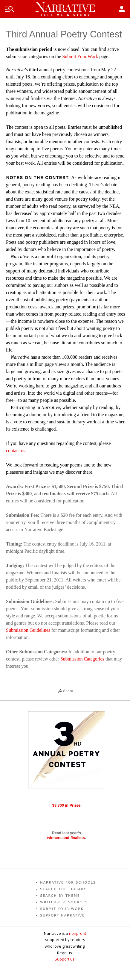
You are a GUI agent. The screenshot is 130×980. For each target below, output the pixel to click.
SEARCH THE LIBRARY (63, 889)
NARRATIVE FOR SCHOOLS (68, 883)
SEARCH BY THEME (60, 896)
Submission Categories (82, 659)
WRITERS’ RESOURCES (64, 902)
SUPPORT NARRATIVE (62, 915)
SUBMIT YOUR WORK (62, 909)
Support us (65, 959)
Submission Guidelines (28, 630)
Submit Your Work (80, 56)
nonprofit (78, 933)
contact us (16, 450)
